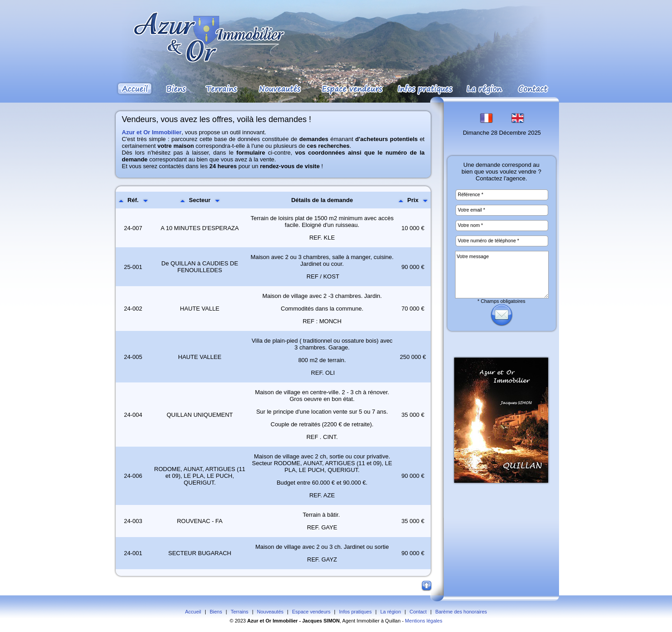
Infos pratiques (355, 612)
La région (390, 612)
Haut (427, 586)
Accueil (193, 612)
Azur (253, 621)
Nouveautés (270, 612)
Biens (216, 612)
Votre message (502, 275)
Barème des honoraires (461, 612)
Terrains (239, 612)
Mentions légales (424, 621)
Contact (418, 612)
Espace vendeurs (311, 612)
